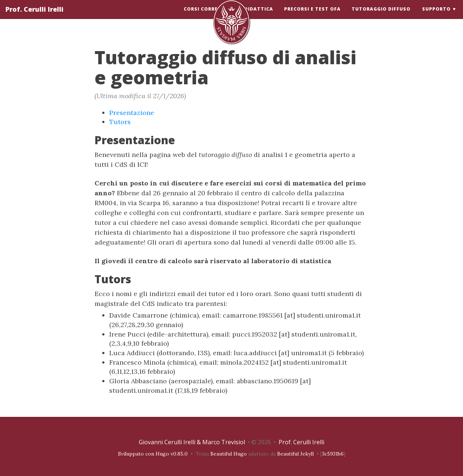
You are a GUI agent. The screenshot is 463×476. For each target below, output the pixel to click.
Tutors (120, 122)
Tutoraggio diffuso (381, 16)
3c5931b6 (333, 454)
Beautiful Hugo (229, 454)
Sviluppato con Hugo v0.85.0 (153, 454)
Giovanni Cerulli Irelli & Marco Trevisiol (192, 442)
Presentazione (132, 113)
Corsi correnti (205, 16)
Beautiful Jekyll (295, 454)
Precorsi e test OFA (312, 16)
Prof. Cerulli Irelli (35, 16)
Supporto (436, 16)
